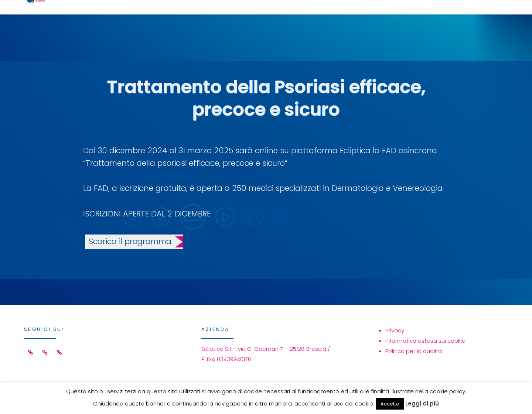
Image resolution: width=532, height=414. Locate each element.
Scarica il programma (130, 241)
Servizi (302, 17)
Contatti (465, 17)
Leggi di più (422, 403)
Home (255, 17)
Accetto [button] (390, 404)
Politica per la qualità (414, 351)
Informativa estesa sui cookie (425, 341)
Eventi (353, 17)
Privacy (395, 330)
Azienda (405, 17)
